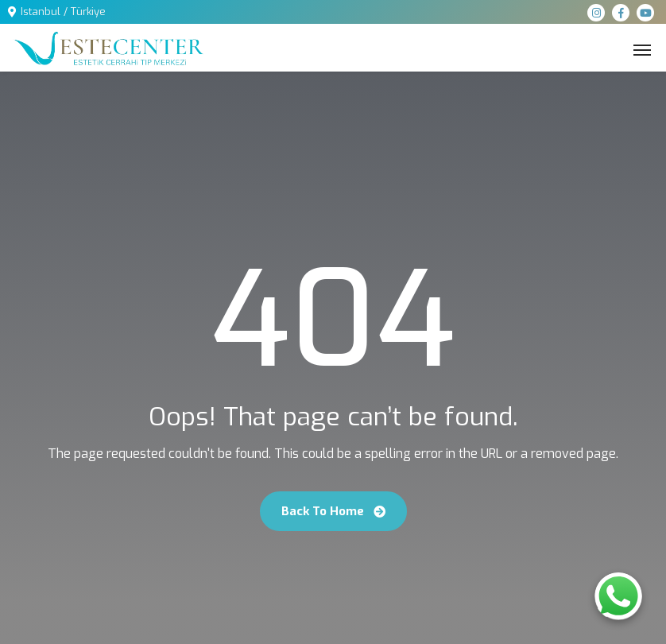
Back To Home (333, 511)
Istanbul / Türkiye (63, 12)
